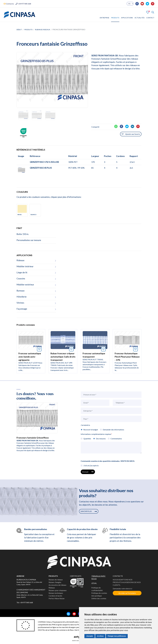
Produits (28, 30)
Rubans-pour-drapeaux (58, 590)
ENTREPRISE (105, 18)
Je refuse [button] (100, 636)
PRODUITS (115, 18)
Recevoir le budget (91, 430)
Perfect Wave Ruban (57, 598)
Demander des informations (113, 430)
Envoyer (88, 472)
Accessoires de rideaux (57, 585)
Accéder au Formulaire (127, 593)
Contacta (9, 4)
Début (19, 30)
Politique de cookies (99, 593)
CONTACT (150, 18)
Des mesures (101, 439)
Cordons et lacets (55, 596)
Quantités (87, 439)
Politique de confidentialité (97, 589)
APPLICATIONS (127, 18)
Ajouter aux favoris (131, 134)
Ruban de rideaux (42, 30)
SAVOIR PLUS (89, 511)
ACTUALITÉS (140, 18)
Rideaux (52, 588)
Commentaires (116, 439)
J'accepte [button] (90, 636)
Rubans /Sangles (55, 582)
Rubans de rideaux (56, 580)
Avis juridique (97, 596)
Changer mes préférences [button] (117, 636)
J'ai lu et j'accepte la (91, 465)
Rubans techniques (56, 593)
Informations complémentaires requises (96, 434)
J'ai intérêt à (85, 425)
